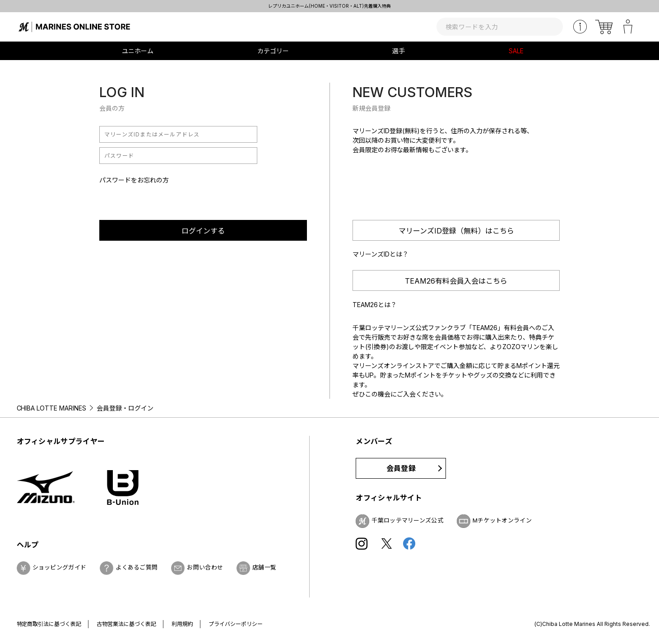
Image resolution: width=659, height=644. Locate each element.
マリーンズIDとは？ (381, 254)
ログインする (203, 231)
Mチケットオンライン (502, 520)
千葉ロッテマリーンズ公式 (407, 520)
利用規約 (182, 624)
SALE (516, 51)
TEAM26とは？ (375, 305)
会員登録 (401, 468)
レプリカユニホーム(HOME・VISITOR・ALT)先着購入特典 (329, 6)
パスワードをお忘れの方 (134, 180)
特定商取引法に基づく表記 (49, 624)
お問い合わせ (205, 567)
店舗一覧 (264, 567)
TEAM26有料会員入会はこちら (456, 281)
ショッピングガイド (60, 567)
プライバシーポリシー (236, 624)
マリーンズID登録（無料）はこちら (456, 231)
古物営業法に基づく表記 (126, 624)
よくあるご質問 (137, 567)
